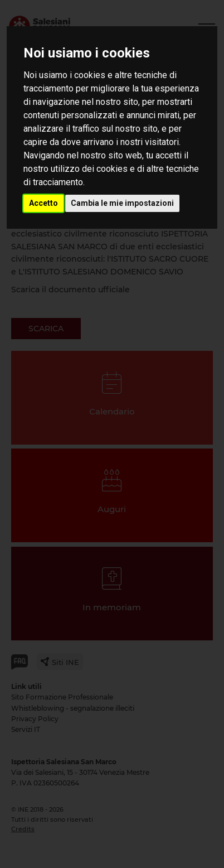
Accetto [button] (43, 203)
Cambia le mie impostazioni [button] (122, 203)
